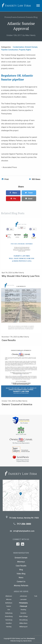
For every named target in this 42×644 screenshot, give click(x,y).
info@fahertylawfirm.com (24, 531)
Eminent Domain (31, 47)
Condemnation (18, 47)
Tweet (29, 193)
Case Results (9, 340)
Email (29, 199)
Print (5, 179)
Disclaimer (31, 638)
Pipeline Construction (10, 50)
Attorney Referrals (21, 586)
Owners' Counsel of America (17, 404)
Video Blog (21, 574)
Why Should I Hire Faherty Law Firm (21, 276)
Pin (13, 199)
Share (13, 193)
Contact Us (21, 582)
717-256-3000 (24, 524)
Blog (21, 570)
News (21, 578)
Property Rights (25, 50)
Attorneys (21, 562)
